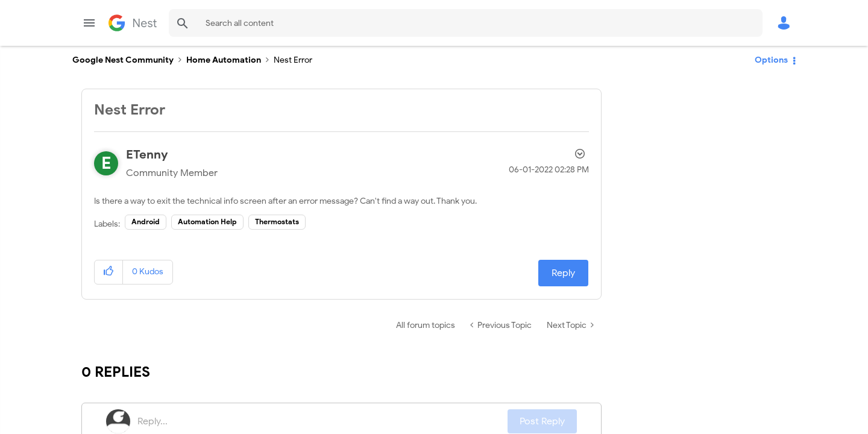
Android (146, 222)
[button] (109, 272)
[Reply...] (322, 421)
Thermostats (277, 222)
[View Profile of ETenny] (147, 155)
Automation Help (207, 222)
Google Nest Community (133, 23)
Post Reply (542, 421)
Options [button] (771, 60)
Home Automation (224, 60)
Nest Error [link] (293, 60)
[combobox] (466, 23)
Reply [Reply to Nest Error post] (563, 273)
